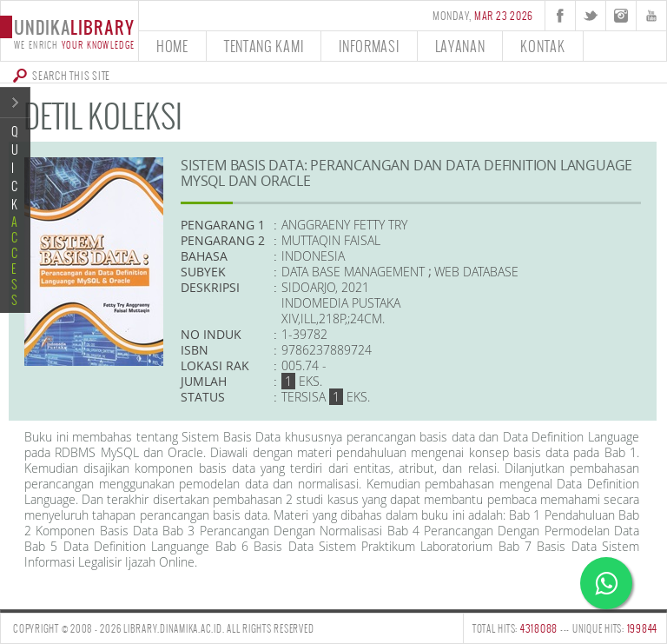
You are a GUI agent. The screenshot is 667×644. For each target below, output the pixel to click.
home (172, 46)
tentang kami (264, 46)
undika (69, 33)
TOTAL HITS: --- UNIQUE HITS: (565, 628)
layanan (460, 46)
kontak (542, 46)
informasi (369, 46)
